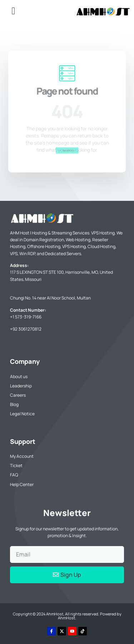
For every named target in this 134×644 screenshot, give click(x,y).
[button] (13, 11)
